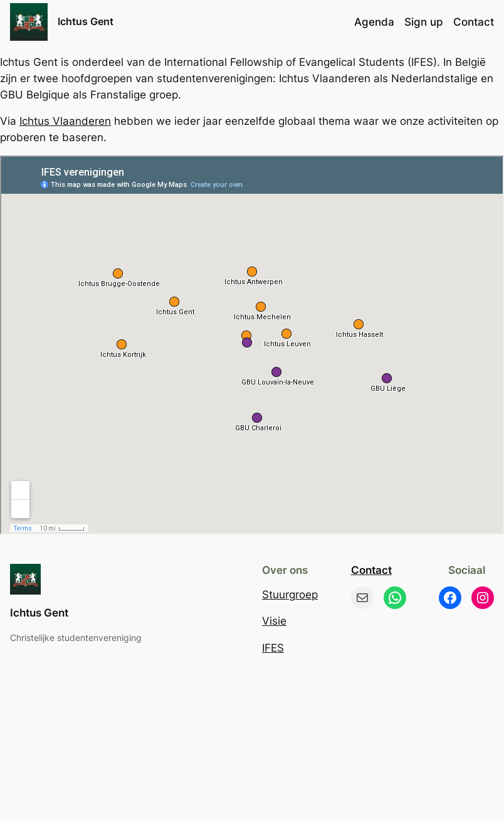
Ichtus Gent (86, 21)
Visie (274, 621)
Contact (371, 570)
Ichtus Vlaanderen (65, 121)
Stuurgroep (290, 595)
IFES (273, 648)
